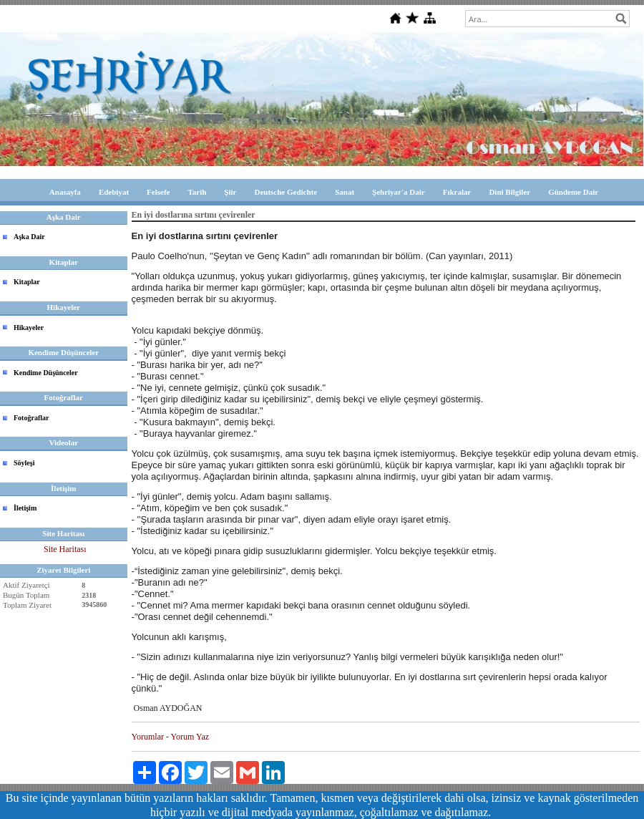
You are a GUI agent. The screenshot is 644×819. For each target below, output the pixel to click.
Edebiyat (114, 192)
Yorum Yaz (190, 737)
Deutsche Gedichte (286, 192)
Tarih (197, 192)
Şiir (230, 192)
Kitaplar (27, 282)
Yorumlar (148, 737)
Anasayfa (65, 192)
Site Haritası (65, 549)
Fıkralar (457, 192)
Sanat (345, 192)
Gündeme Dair (573, 192)
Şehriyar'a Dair (399, 192)
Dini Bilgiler (509, 192)
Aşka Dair (29, 237)
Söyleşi (24, 463)
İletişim (25, 508)
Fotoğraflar (31, 418)
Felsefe (158, 192)
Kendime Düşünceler (46, 373)
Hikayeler (29, 328)
